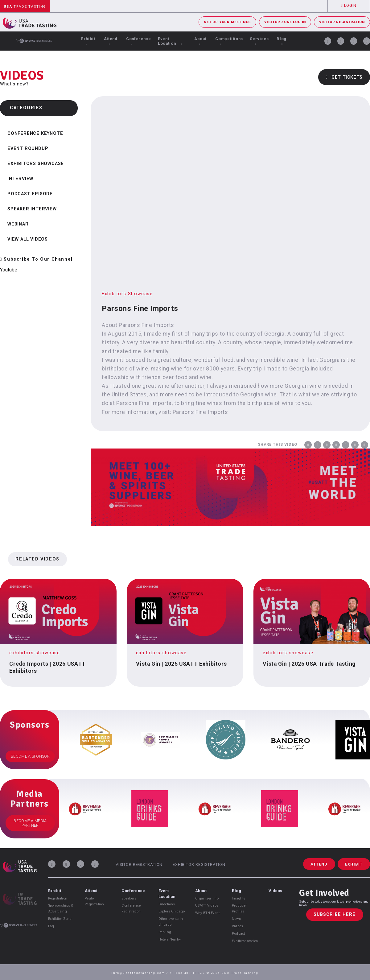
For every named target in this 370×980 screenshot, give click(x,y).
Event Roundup (28, 149)
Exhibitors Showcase (36, 164)
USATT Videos (207, 906)
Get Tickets (344, 77)
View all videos (28, 239)
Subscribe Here (335, 915)
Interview (20, 179)
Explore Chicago (172, 911)
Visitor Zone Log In (285, 22)
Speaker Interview (32, 209)
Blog (282, 41)
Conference (138, 41)
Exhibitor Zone (60, 919)
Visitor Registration (342, 22)
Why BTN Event (207, 913)
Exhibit (88, 41)
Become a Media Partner (30, 823)
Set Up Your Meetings (227, 22)
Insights (238, 898)
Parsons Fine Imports (200, 412)
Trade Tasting (25, 7)
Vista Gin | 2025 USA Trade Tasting (309, 664)
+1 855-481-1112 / (188, 973)
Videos (237, 926)
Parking (165, 932)
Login (349, 5)
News (236, 919)
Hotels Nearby (170, 939)
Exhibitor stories (245, 941)
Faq (51, 926)
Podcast (238, 934)
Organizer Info (207, 898)
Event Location (170, 41)
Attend (111, 41)
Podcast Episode (30, 194)
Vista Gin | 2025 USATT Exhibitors (181, 664)
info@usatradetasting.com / (141, 973)
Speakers (129, 898)
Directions (167, 904)
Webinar (18, 224)
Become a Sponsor (30, 756)
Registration (58, 898)
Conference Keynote (35, 133)
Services (259, 41)
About (200, 41)
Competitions (229, 41)
